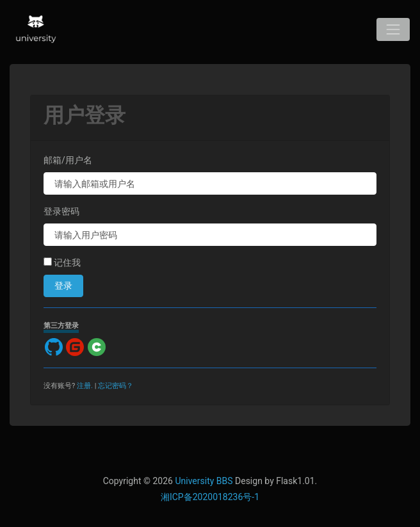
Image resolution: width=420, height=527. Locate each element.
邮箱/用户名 (68, 160)
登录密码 (61, 211)
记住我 (62, 263)
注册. (85, 386)
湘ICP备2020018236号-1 (210, 497)
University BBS (204, 481)
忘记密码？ (116, 386)
